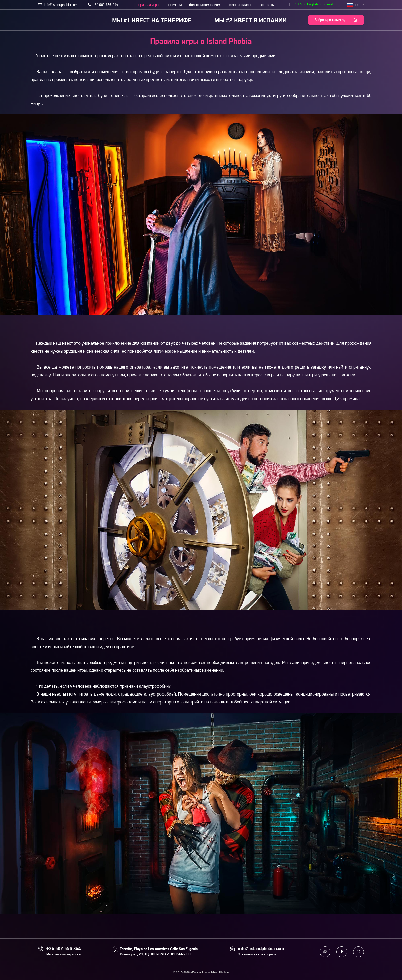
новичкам (174, 5)
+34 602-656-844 (103, 5)
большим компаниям (205, 5)
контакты (267, 5)
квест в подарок (240, 5)
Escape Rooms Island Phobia (42, 20)
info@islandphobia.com (58, 5)
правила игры (149, 5)
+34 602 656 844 (64, 949)
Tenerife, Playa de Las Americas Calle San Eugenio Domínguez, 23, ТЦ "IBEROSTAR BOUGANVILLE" (159, 952)
